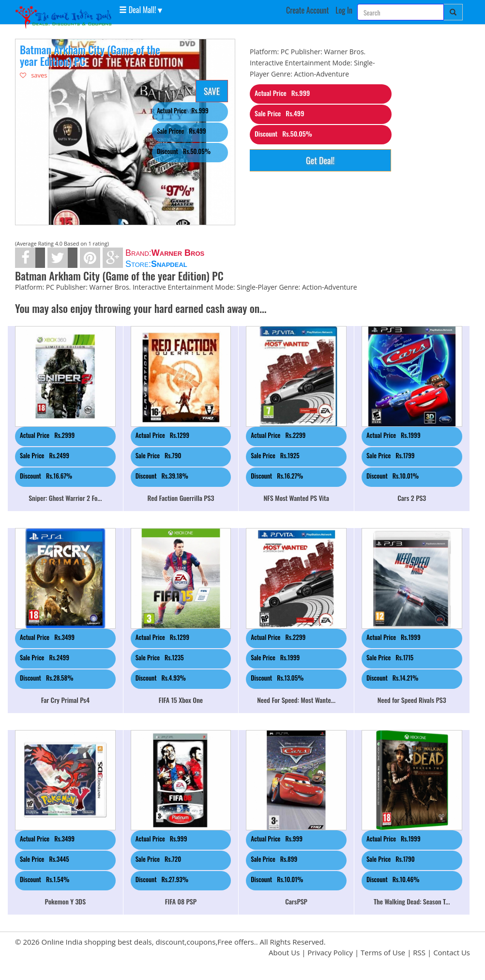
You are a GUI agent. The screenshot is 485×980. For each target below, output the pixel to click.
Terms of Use (383, 952)
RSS (419, 952)
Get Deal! (320, 160)
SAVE (212, 91)
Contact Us (452, 952)
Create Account (308, 10)
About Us (284, 952)
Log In (344, 10)
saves (34, 75)
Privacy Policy (330, 952)
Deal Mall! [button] (137, 9)
